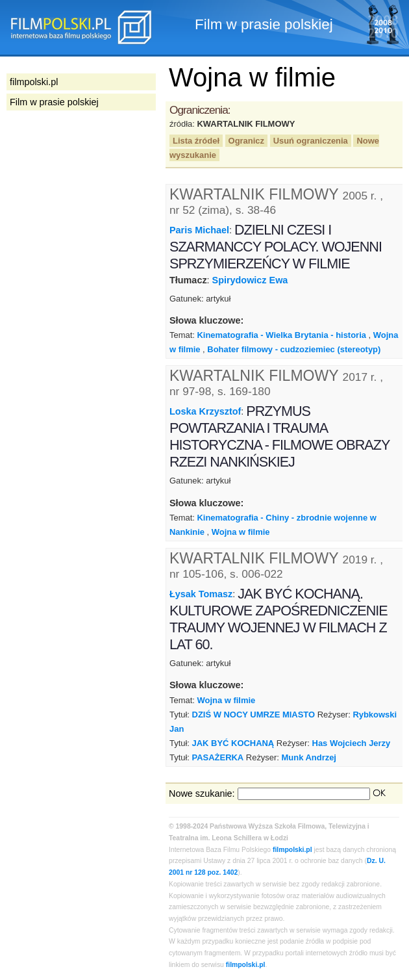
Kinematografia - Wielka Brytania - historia (281, 335)
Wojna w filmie (241, 532)
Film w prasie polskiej (54, 102)
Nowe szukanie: (202, 793)
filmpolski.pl (292, 850)
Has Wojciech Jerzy (352, 743)
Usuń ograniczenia (311, 141)
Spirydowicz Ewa (250, 280)
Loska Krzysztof (205, 411)
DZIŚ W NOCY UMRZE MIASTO (254, 715)
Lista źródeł (196, 141)
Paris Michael (199, 230)
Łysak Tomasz (201, 594)
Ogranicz (246, 141)
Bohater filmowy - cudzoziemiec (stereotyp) (294, 349)
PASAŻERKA (218, 757)
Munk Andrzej (309, 757)
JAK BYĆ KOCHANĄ (233, 743)
